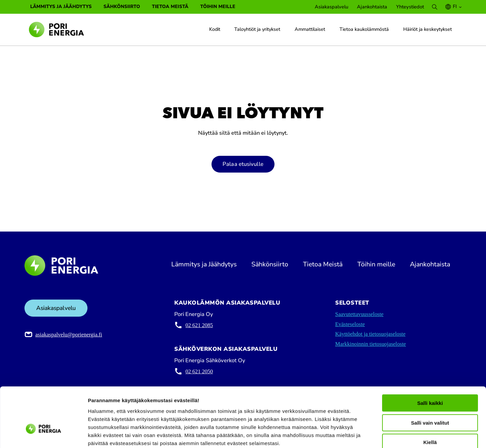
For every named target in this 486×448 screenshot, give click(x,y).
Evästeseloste (350, 325)
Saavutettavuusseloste (359, 314)
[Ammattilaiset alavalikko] (329, 29)
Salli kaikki (430, 366)
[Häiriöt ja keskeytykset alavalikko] (455, 29)
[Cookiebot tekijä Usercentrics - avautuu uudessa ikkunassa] (43, 435)
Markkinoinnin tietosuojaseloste (371, 344)
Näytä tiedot (358, 435)
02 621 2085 (199, 326)
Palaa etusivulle (243, 164)
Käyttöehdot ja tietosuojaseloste (370, 334)
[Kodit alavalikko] (224, 29)
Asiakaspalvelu (56, 308)
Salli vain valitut (430, 386)
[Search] (435, 7)
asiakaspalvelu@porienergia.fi (69, 335)
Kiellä (430, 405)
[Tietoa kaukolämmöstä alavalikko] (393, 29)
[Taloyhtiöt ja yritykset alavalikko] (284, 29)
